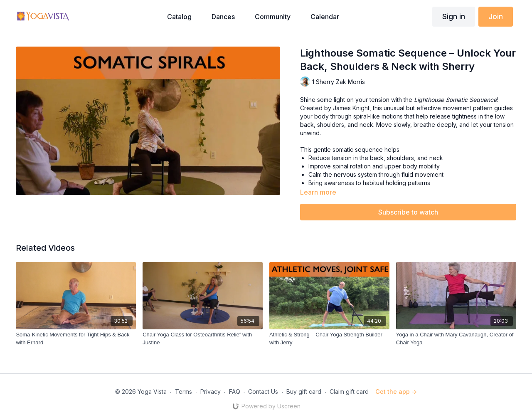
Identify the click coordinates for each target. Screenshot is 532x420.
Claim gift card (349, 392)
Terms (183, 392)
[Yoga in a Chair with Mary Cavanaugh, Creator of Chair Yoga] (456, 339)
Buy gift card (304, 392)
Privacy (211, 392)
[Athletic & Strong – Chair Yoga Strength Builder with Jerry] (329, 339)
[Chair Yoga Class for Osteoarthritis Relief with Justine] (203, 339)
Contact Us (263, 392)
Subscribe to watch (408, 212)
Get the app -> (396, 392)
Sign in (454, 16)
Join (496, 16)
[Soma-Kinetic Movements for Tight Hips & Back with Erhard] (76, 339)
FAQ (235, 392)
